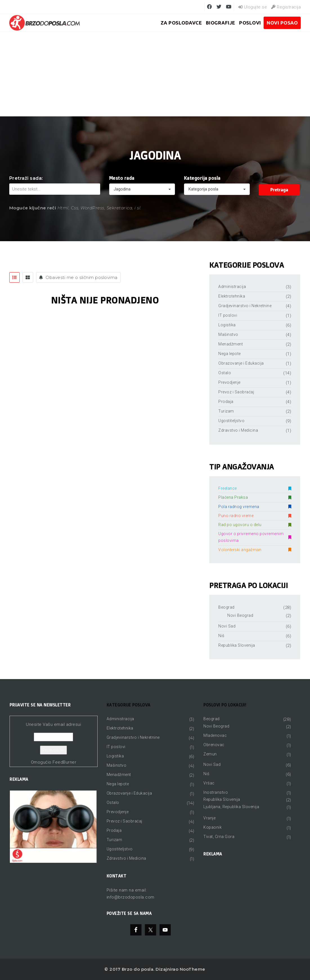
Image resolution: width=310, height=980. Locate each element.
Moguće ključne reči (33, 208)
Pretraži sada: (26, 178)
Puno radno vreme (255, 516)
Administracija (232, 287)
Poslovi (250, 23)
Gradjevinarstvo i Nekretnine (245, 306)
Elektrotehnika (232, 296)
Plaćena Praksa (255, 497)
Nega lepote (230, 354)
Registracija (286, 7)
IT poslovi (228, 315)
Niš (221, 636)
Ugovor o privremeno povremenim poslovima (255, 537)
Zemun (210, 754)
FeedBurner (64, 762)
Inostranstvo (216, 792)
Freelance (255, 488)
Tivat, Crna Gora (219, 837)
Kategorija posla (202, 178)
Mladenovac (215, 735)
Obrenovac (214, 745)
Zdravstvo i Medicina (238, 430)
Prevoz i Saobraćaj (236, 392)
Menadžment (231, 344)
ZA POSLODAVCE (181, 23)
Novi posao (282, 23)
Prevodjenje (229, 382)
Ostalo (225, 373)
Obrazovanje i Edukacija (241, 363)
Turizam (226, 411)
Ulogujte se (253, 7)
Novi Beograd (240, 615)
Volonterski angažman (255, 550)
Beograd (226, 607)
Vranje (209, 818)
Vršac (209, 783)
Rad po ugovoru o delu (255, 525)
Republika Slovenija (237, 645)
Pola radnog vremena (255, 507)
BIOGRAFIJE (221, 23)
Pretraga (279, 190)
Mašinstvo (228, 334)
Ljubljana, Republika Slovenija (231, 807)
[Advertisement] (155, 74)
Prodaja (226, 402)
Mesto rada (122, 178)
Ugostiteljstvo (231, 421)
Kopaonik (213, 827)
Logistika (227, 325)
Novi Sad (227, 626)
